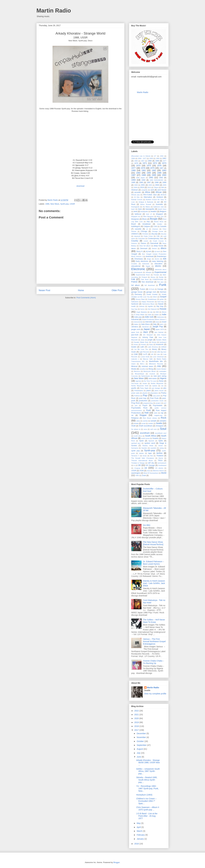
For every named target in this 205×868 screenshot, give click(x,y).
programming (148, 403)
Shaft (133, 426)
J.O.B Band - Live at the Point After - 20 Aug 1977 (147, 816)
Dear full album (145, 246)
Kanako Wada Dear (141, 342)
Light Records (144, 352)
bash (133, 209)
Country (135, 241)
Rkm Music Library (150, 418)
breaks (160, 224)
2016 (137, 844)
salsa (138, 421)
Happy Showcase (148, 302)
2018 (137, 726)
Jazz (146, 332)
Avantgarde (135, 207)
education (159, 264)
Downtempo (162, 256)
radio (156, 413)
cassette (138, 229)
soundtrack (145, 433)
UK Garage (150, 465)
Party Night (144, 388)
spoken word (150, 443)
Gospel (163, 297)
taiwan (141, 453)
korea (136, 344)
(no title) (147, 525)
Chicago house (158, 231)
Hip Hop (160, 306)
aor (158, 202)
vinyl (148, 471)
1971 (145, 163)
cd (147, 229)
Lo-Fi (145, 354)
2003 (150, 185)
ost (162, 386)
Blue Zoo (160, 216)
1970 (136, 163)
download (149, 256)
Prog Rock (136, 403)
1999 (164, 182)
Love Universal (158, 357)
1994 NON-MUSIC (156, 180)
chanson (155, 229)
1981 (144, 170)
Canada (163, 226)
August (140, 749)
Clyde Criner (148, 236)
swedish (153, 448)
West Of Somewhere (151, 473)
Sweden (144, 448)
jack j (162, 324)
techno (159, 453)
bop (148, 222)
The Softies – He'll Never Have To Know (154, 621)
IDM (157, 312)
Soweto (155, 438)
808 (163, 187)
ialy (151, 312)
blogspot (159, 214)
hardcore (135, 304)
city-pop (164, 234)
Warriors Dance (158, 471)
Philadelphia (139, 391)
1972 (155, 163)
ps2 (165, 403)
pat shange (156, 388)
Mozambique (140, 374)
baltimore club (159, 207)
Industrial (135, 319)
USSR (72, 204)
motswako (163, 371)
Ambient (160, 197)
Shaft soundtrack (146, 426)
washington (136, 473)
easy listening (158, 261)
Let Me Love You (141, 349)
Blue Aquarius (148, 216)
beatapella (144, 211)
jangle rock (136, 329)
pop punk (156, 396)
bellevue (138, 214)
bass (140, 209)
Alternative (148, 197)
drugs (149, 259)
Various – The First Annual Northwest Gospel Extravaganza (154, 641)
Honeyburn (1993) (144, 795)
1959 (151, 158)
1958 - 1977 (142, 158)
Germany (138, 294)
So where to (136, 429)
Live (136, 354)
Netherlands (146, 376)
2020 (137, 718)
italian (136, 324)
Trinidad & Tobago (138, 463)
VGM (142, 471)
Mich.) (142, 364)
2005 (164, 185)
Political (137, 396)
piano (149, 391)
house (163, 309)
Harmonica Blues (148, 304)
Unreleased (162, 465)
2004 (157, 185)
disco (164, 248)
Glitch (155, 297)
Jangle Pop (158, 327)
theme (161, 458)
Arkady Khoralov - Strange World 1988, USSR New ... (148, 763)
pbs (165, 388)
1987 (133, 175)
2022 (137, 711)
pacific (134, 388)
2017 (137, 730)
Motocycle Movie (150, 371)
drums (157, 259)
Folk (133, 279)
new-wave (153, 378)
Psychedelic (158, 405)
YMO (137, 475)
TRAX (160, 461)
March (140, 831)
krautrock (160, 344)
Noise (161, 381)
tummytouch (162, 463)
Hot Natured (152, 309)
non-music (135, 383)
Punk (148, 410)
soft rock (153, 429)
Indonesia (161, 317)
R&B (147, 413)
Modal (134, 369)
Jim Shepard (148, 335)
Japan (147, 329)
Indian (156, 315)
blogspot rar (136, 216)
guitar (162, 299)
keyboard (163, 342)
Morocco (137, 371)
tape (150, 453)
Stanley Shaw (148, 446)
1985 (149, 173)
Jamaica (135, 327)
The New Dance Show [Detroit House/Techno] (153, 543)
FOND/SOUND (158, 279)
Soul (163, 429)
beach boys (162, 209)
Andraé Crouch (137, 200)
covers (146, 241)
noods (145, 383)
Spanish (151, 441)
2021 (137, 715)
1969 (157, 161)
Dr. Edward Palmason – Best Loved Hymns (154, 563)
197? (164, 161)
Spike (161, 441)
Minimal (134, 366)
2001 (143, 185)
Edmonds (146, 264)
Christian (145, 234)
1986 (159, 173)
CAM (155, 226)
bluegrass (135, 219)
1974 (138, 166)
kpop (151, 344)
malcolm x (135, 359)
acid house (162, 190)
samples (163, 421)
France (134, 282)
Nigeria (163, 378)
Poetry (164, 393)
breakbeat (146, 224)
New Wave (55, 204)
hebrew (142, 306)
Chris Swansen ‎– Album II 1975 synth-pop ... (148, 808)
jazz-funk (135, 335)
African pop (135, 195)
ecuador (134, 264)
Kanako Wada (161, 340)
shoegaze (160, 426)
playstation (154, 393)
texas (145, 456)
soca (145, 429)
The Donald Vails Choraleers (143, 458)
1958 (133, 158)
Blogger (116, 862)
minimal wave (147, 366)
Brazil (134, 224)
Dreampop (139, 259)
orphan (155, 386)
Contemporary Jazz (156, 239)
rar (132, 415)
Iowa (157, 322)
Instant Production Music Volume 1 (154, 319)
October (141, 741)
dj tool (149, 251)
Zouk (144, 475)
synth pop (135, 451)
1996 (141, 182)
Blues (144, 219)
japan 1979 (160, 329)
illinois (164, 312)
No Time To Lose (150, 381)
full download (150, 285)
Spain (141, 441)
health (133, 306)
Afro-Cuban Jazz (150, 195)
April (139, 827)
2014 (142, 187)
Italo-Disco (146, 324)
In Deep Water (139, 315)
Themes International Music (142, 461)
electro (158, 266)
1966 (136, 161)
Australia (159, 204)
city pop (154, 234)
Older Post (117, 290)
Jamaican (145, 327)
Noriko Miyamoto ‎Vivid (140, 386)
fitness (153, 277)
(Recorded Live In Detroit (141, 156)
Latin (142, 347)
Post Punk (154, 398)
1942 (162, 156)
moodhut (143, 369)
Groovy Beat (140, 299)
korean (143, 344)
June (139, 757)
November (142, 737)
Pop (145, 395)
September (142, 745)
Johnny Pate (148, 337)
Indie (164, 314)
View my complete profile (155, 694)
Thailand (160, 456)
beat (135, 211)
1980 (133, 170)
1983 (164, 170)
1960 (158, 158)
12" (155, 156)
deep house (159, 246)
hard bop (161, 302)
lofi (152, 354)
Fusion (143, 289)
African (159, 192)
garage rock (151, 292)
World (164, 473)
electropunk (138, 272)
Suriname (135, 448)
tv (134, 465)
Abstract (135, 190)
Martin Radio (54, 11)
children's (135, 234)
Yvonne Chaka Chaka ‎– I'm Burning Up (154, 662)
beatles (154, 211)
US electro (159, 468)
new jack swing (160, 376)
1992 (161, 178)
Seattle (159, 423)
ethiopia (148, 272)
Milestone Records (156, 364)
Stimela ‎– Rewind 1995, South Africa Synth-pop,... (147, 780)
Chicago (144, 231)
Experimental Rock (143, 275)
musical (152, 374)
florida (161, 277)
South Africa (151, 436)
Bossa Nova (159, 222)
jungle (150, 340)
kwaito (134, 347)
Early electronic (142, 261)
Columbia (141, 239)
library (154, 349)
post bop (143, 398)
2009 (135, 187)
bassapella (150, 209)
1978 (143, 168)
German (163, 292)
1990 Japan (140, 178)
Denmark (144, 248)
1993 (133, 180)
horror (143, 309)
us (146, 468)
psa (136, 405)
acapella (144, 190)
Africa (147, 192)
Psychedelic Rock (139, 408)
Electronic (138, 269)
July (139, 753)
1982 (154, 170)
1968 (150, 161)
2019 (137, 722)
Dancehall (154, 243)
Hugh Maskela (142, 312)
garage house (137, 292)
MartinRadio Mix (156, 361)
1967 (143, 161)
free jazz (160, 282)
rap (162, 413)
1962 (164, 158)
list (153, 352)
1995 (133, 182)
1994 (143, 180)
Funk (163, 285)
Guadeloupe (152, 299)
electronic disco (161, 270)
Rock (164, 418)
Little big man (162, 352)
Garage (160, 289)
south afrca (138, 436)
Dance (143, 243)
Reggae (143, 415)
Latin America (153, 347)
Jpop (143, 340)
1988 (47, 204)
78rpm (156, 187)
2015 (149, 187)
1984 (138, 173)
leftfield (164, 347)
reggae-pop (158, 415)
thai (151, 456)
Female (156, 275)
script (144, 423)
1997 (149, 182)
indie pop (138, 317)
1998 (157, 182)
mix (159, 366)
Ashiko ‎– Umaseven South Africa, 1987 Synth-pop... (148, 771)
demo (134, 248)
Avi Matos (146, 207)
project (158, 403)
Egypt (148, 266)
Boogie (154, 219)
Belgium (163, 211)
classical (137, 236)
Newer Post (44, 290)
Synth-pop (64, 204)
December (142, 733)
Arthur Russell (146, 204)
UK (139, 465)
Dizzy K (140, 251)
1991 (151, 177)
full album (136, 285)
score (136, 423)
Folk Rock (145, 279)
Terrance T (135, 456)
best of (149, 214)
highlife (150, 306)
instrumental (138, 322)
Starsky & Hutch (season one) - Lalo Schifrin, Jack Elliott (154, 583)
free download (147, 282)
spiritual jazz (136, 443)
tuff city (151, 463)
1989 (154, 175)
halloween (135, 302)
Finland (144, 277)
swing (162, 448)
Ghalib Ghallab (152, 294)
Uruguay (137, 468)
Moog (151, 369)
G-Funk (151, 289)
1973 (164, 163)
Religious (135, 418)
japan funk (135, 332)
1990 (164, 175)
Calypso (147, 226)
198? (161, 168)
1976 (159, 166)
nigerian (138, 381)
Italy (155, 324)
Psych (145, 405)
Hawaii (161, 304)
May (139, 823)
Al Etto (137, 197)
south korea (145, 438)
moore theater (161, 369)
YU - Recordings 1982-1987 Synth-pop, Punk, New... (147, 788)
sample (154, 421)
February (141, 835)
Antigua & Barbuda (146, 202)
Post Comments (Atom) (86, 298)
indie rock (149, 317)
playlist (145, 393)
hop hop (134, 309)
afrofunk (163, 195)
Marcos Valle (148, 359)
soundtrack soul (161, 433)
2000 (136, 185)
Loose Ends (145, 357)
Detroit (154, 248)
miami (133, 364)
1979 (152, 168)
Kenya (154, 342)
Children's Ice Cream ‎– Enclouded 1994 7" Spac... (146, 801)
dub (165, 259)
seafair (151, 423)
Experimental (160, 272)
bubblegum (136, 226)
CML (158, 236)
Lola (158, 354)
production (143, 401)
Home (81, 290)
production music (157, 401)
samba (145, 421)
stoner (161, 446)
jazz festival (159, 332)
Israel (164, 322)
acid (152, 190)
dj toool (157, 251)
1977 (133, 168)
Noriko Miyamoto (157, 383)
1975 (149, 166)
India (149, 315)
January (141, 839)
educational (136, 266)
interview (149, 322)
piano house (159, 391)
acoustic (138, 192)
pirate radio (135, 393)
